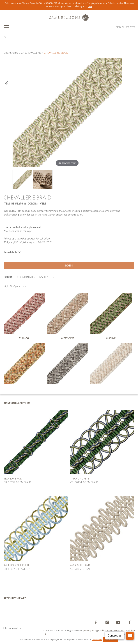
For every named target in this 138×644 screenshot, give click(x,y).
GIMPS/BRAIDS (13, 53)
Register (130, 27)
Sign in (120, 27)
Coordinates (26, 277)
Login (69, 266)
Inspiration (47, 277)
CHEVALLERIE (33, 53)
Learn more (97, 639)
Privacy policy (91, 631)
